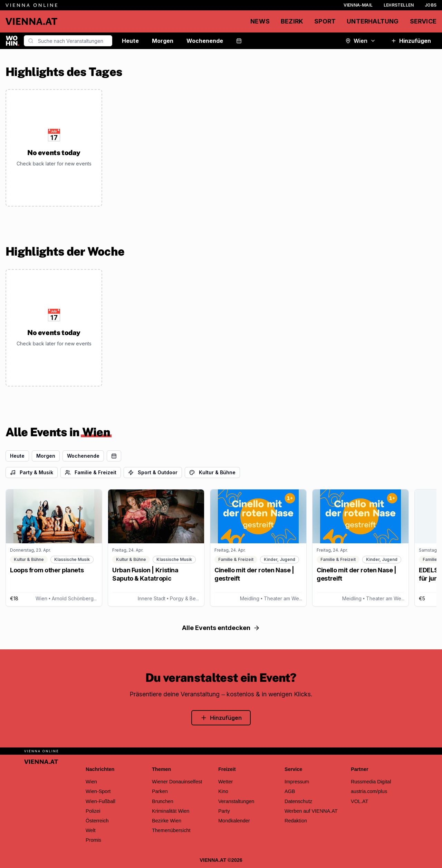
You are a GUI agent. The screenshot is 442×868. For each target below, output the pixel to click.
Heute (130, 41)
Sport (325, 21)
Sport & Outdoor (153, 472)
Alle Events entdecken (221, 628)
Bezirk (292, 21)
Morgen (163, 41)
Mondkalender (234, 821)
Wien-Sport (98, 791)
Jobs (431, 5)
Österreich (97, 821)
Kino (223, 791)
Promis (93, 840)
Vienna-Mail (358, 5)
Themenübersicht (171, 830)
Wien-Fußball (100, 801)
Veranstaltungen (236, 801)
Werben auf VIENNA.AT (311, 811)
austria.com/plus (369, 791)
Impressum (297, 782)
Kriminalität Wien (171, 811)
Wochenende (205, 41)
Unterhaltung (373, 21)
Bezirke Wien (167, 821)
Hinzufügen (411, 41)
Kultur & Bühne (212, 472)
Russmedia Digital (371, 782)
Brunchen (163, 801)
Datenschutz (298, 801)
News (260, 21)
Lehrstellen (399, 5)
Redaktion (296, 821)
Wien (361, 41)
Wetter (225, 782)
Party (224, 811)
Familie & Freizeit (91, 472)
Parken (160, 791)
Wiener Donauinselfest (177, 782)
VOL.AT (359, 801)
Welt (91, 830)
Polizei (93, 811)
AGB (290, 791)
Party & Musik (32, 472)
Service (423, 21)
